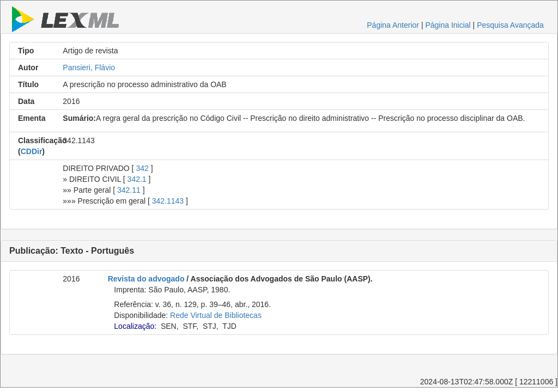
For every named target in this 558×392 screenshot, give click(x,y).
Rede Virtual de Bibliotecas (216, 315)
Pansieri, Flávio (89, 68)
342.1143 (168, 201)
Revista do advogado (146, 279)
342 (142, 168)
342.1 (137, 179)
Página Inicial (448, 25)
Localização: (135, 326)
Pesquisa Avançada (510, 25)
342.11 (129, 190)
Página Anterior (393, 25)
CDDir (32, 151)
